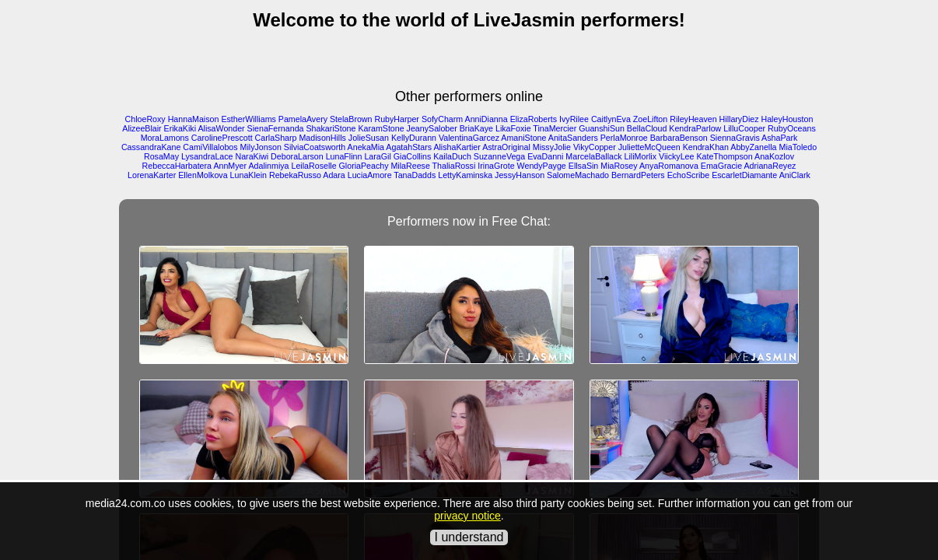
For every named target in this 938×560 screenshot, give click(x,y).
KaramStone (381, 128)
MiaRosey (619, 166)
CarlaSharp (276, 138)
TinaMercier (555, 128)
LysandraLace (207, 156)
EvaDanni (545, 156)
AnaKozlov (774, 156)
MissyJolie (552, 147)
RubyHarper (396, 119)
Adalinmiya (268, 166)
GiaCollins (413, 156)
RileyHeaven (693, 119)
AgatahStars (409, 147)
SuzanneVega (499, 156)
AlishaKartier (457, 147)
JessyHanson (520, 175)
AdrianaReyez (770, 166)
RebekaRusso (295, 175)
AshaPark (779, 138)
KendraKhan (706, 147)
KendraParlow (695, 128)
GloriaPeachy (364, 166)
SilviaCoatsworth (315, 147)
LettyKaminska (465, 175)
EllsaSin (584, 166)
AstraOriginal (506, 147)
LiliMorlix (640, 156)
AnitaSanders (573, 138)
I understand (469, 537)
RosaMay (161, 156)
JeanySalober (432, 128)
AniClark (795, 175)
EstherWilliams (248, 119)
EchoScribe (689, 175)
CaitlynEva (611, 119)
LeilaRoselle (314, 166)
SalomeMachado (578, 175)
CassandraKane (151, 147)
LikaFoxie (513, 128)
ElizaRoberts (534, 119)
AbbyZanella (753, 147)
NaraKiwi (252, 156)
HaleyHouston (787, 119)
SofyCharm (442, 119)
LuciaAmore (370, 175)
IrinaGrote (496, 166)
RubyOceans (792, 128)
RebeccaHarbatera (177, 166)
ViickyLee (676, 156)
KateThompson (724, 156)
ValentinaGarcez (469, 138)
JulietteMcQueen (649, 147)
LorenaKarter (152, 175)
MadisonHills (322, 138)
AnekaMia (366, 147)
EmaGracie (721, 166)
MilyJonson (261, 147)
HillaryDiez (739, 119)
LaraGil (377, 156)
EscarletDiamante (744, 175)
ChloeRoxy (145, 119)
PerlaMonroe (624, 138)
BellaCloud (647, 128)
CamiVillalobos (210, 147)
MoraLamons (165, 138)
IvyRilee (574, 119)
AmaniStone (523, 138)
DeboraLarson (297, 156)
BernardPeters (638, 175)
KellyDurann (414, 138)
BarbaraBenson (679, 138)
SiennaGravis (735, 138)
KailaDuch (452, 156)
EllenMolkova (203, 175)
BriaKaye (476, 128)
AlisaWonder (221, 128)
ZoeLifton (650, 119)
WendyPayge (542, 166)
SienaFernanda (276, 128)
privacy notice (467, 516)
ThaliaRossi (454, 166)
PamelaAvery (303, 119)
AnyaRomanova (669, 166)
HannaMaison (194, 119)
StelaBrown (351, 119)
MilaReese (410, 166)
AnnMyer (230, 166)
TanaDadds (415, 175)
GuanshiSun (602, 128)
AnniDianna (486, 119)
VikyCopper (595, 147)
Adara (334, 175)
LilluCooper (744, 128)
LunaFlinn (344, 156)
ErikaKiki (180, 128)
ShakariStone (331, 128)
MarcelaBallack (593, 156)
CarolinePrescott (222, 138)
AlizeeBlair (142, 128)
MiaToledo (798, 147)
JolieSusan (369, 138)
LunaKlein (248, 175)
